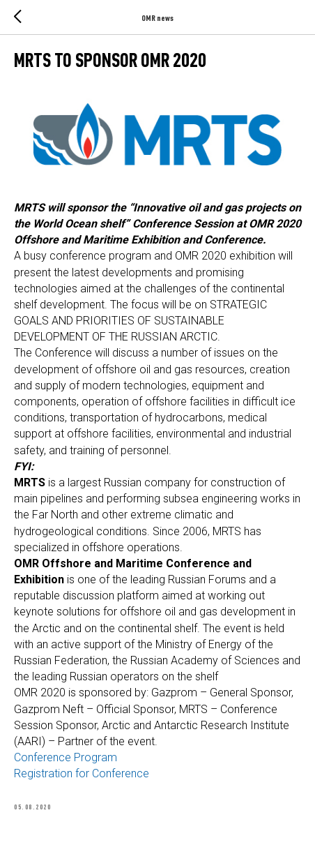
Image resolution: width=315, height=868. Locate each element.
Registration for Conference (82, 773)
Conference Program (66, 757)
